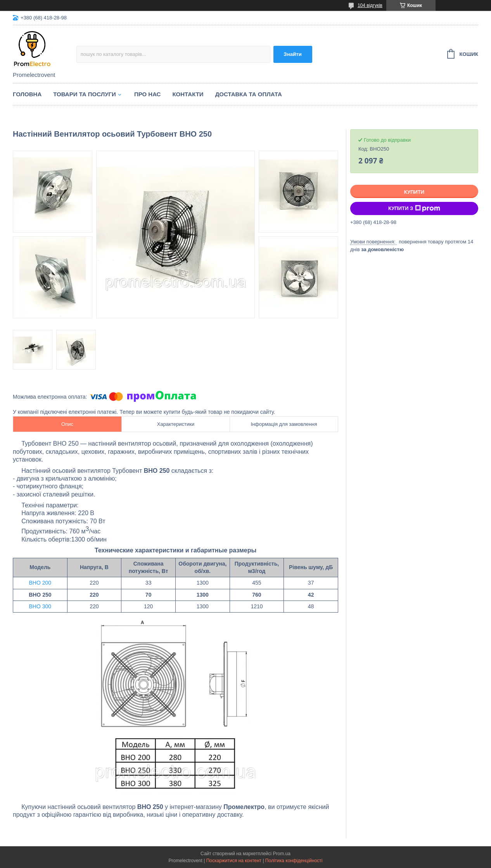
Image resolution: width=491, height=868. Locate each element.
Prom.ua (282, 854)
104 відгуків (370, 5)
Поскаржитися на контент (234, 861)
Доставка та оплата (249, 94)
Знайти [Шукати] (293, 54)
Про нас (148, 94)
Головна (27, 94)
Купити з (414, 208)
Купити (414, 192)
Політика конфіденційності (294, 861)
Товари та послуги (85, 94)
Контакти (188, 94)
